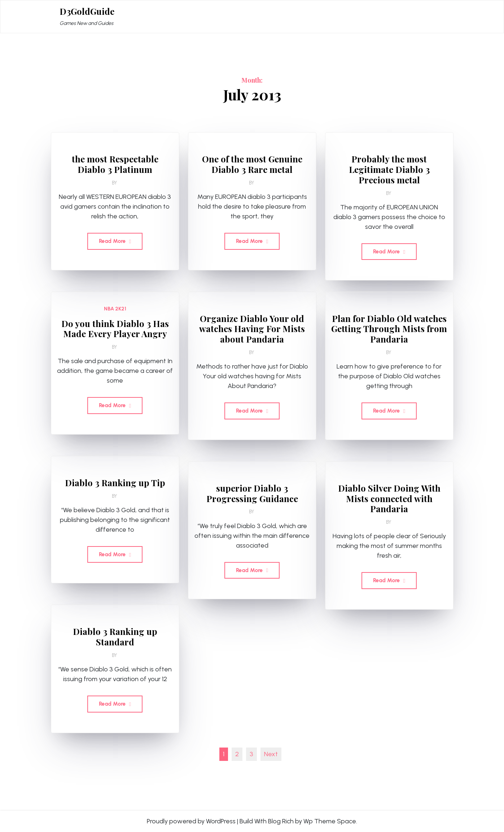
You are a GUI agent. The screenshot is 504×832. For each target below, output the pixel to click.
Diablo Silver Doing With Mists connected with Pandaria (389, 498)
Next (271, 754)
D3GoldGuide (87, 11)
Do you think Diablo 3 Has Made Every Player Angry (115, 329)
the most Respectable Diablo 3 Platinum (115, 164)
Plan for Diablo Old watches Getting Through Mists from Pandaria (389, 329)
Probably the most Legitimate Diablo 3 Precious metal (389, 169)
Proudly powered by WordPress (191, 821)
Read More (115, 241)
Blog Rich (281, 821)
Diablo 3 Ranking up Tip (115, 483)
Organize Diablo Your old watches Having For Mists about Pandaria (252, 329)
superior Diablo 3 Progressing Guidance (252, 493)
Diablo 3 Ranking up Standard (115, 637)
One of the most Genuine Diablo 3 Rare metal (252, 164)
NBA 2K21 (115, 309)
